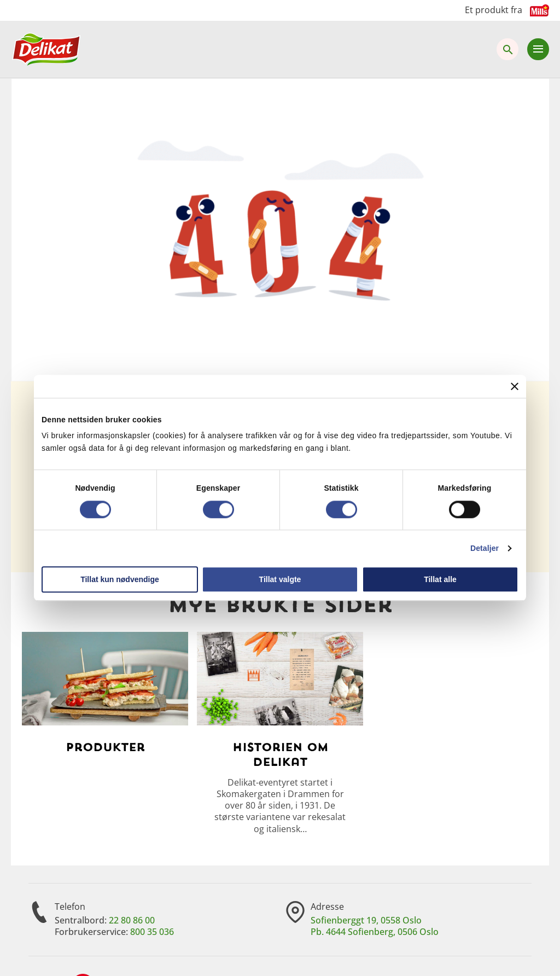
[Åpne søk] (507, 49)
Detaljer (485, 548)
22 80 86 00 (132, 920)
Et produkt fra (494, 10)
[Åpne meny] (538, 49)
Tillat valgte (280, 579)
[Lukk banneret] (515, 386)
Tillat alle (440, 579)
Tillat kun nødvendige (120, 579)
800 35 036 (152, 932)
